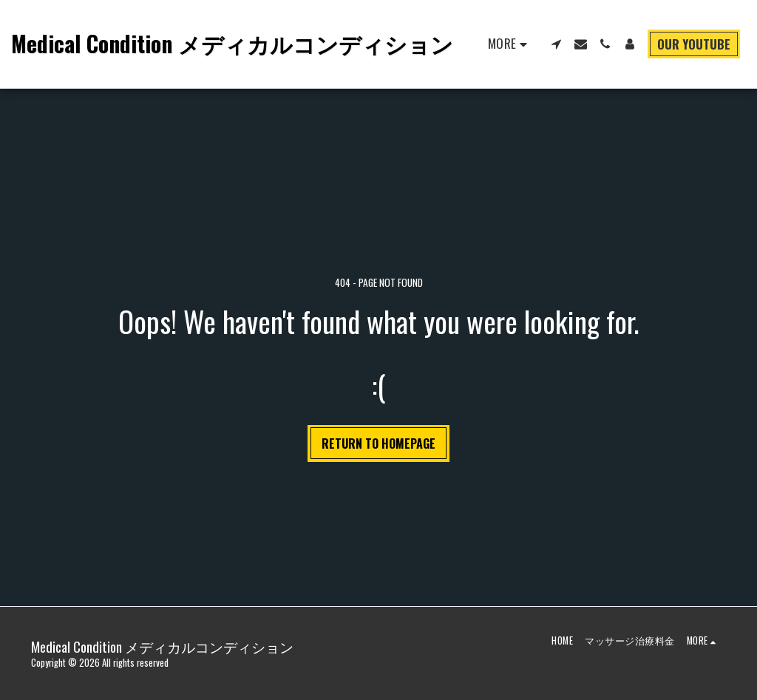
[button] (556, 44)
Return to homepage (378, 444)
